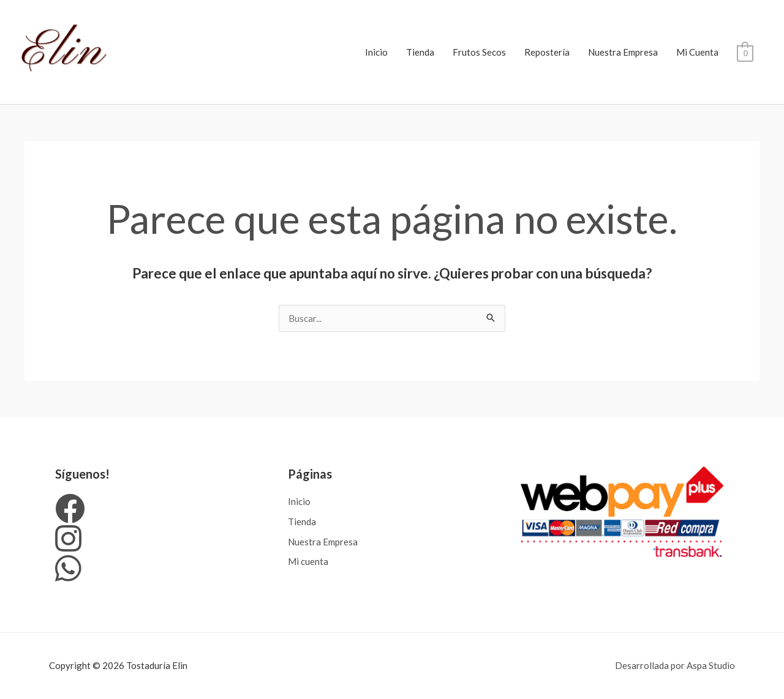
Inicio (376, 52)
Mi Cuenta (697, 52)
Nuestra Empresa (623, 52)
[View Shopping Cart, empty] (745, 52)
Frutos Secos (479, 52)
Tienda (420, 52)
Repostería (547, 52)
